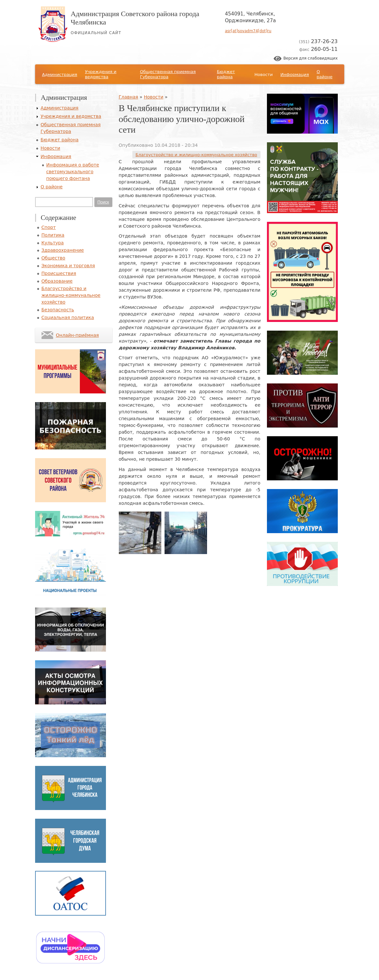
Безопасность (58, 310)
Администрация (60, 75)
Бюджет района (226, 74)
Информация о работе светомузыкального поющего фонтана (73, 172)
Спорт (49, 227)
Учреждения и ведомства (101, 74)
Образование (57, 281)
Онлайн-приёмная (77, 335)
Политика (53, 235)
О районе (324, 74)
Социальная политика (68, 317)
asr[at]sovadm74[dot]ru (248, 31)
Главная (128, 97)
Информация (295, 75)
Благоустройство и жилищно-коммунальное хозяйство (196, 155)
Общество (53, 258)
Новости (264, 75)
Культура (53, 243)
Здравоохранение (63, 250)
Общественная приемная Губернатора (168, 74)
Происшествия (59, 273)
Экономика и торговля (68, 266)
